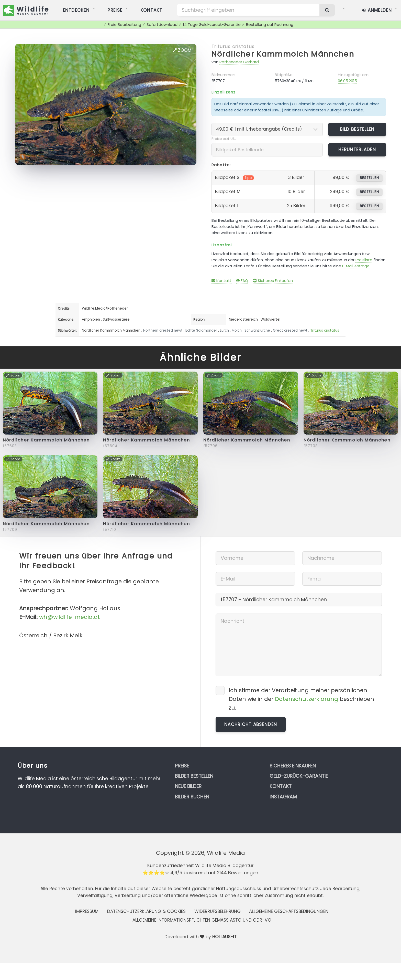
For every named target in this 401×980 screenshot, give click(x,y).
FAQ (242, 281)
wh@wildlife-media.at (70, 617)
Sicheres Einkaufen (273, 281)
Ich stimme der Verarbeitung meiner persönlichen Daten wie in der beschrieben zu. (301, 699)
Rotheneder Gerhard (239, 62)
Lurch (224, 330)
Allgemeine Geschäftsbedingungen (289, 911)
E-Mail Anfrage (356, 266)
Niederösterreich (243, 319)
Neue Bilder (188, 786)
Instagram (283, 797)
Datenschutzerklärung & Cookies (146, 911)
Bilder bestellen (194, 776)
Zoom (182, 50)
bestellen (369, 178)
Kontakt (221, 281)
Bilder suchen (192, 797)
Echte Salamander (201, 330)
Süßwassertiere (116, 319)
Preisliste (364, 260)
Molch (237, 330)
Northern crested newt (163, 330)
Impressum (87, 911)
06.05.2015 (347, 81)
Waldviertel (270, 319)
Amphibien (91, 319)
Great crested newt (290, 330)
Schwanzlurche (257, 330)
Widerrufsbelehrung (218, 911)
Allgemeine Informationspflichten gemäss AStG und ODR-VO (202, 920)
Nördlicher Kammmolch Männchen (283, 54)
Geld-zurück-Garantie (299, 776)
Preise (182, 766)
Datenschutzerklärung (307, 699)
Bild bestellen (357, 129)
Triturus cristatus (233, 47)
